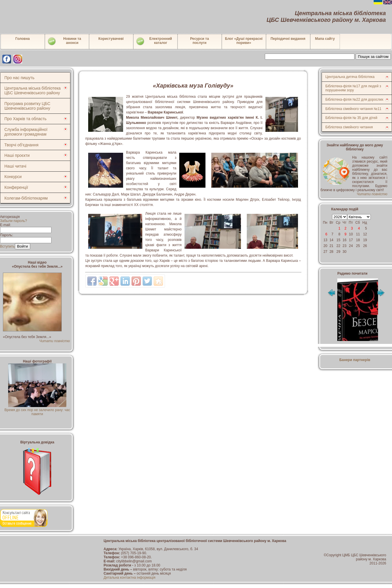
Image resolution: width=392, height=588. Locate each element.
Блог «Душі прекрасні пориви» (244, 41)
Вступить (7, 246)
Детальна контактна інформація (130, 578)
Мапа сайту (325, 39)
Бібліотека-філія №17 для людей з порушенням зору (353, 88)
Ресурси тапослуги (199, 41)
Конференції (16, 187)
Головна (23, 39)
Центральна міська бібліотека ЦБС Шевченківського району (32, 90)
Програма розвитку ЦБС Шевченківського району (27, 106)
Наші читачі (15, 166)
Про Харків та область (25, 119)
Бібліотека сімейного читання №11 (353, 109)
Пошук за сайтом (373, 57)
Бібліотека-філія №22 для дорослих (354, 100)
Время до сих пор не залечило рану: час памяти (37, 410)
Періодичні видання (288, 39)
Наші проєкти (17, 155)
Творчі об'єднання (21, 145)
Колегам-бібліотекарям (26, 198)
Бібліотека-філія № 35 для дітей (351, 118)
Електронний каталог (154, 41)
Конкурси (13, 177)
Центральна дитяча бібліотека (350, 77)
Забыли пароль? (14, 221)
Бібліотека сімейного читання (349, 127)
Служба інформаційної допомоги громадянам (26, 132)
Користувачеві (111, 39)
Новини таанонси (64, 41)
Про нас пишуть (19, 78)
